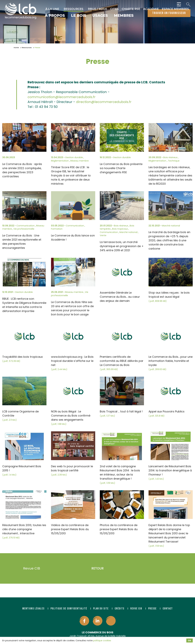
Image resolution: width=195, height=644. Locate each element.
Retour (97, 568)
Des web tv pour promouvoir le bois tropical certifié (72, 470)
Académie (151, 9)
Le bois (79, 16)
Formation (57, 229)
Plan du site (101, 609)
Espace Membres (175, 9)
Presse (152, 609)
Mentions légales (33, 609)
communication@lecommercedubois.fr (62, 97)
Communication (26, 226)
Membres (124, 16)
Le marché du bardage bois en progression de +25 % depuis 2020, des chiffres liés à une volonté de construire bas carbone (169, 240)
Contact (168, 609)
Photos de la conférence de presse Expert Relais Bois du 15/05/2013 (119, 529)
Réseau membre (80, 161)
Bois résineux (170, 157)
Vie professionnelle (24, 229)
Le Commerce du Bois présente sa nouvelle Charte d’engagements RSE (121, 168)
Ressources (74, 9)
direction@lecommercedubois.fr (104, 102)
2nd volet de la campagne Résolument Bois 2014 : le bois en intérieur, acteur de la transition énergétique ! (120, 474)
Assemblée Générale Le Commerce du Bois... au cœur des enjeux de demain (120, 297)
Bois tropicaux (120, 229)
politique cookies (102, 640)
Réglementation (60, 161)
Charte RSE (131, 9)
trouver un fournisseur (169, 13)
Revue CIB (27, 569)
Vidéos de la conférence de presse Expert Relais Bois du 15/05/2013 (70, 529)
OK (190, 640)
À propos (55, 16)
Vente (103, 235)
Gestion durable (74, 157)
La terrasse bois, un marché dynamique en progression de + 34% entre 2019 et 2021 (122, 246)
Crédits (120, 609)
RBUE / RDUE (97, 9)
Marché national (128, 232)
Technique (174, 161)
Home (16, 48)
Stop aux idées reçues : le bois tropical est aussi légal (169, 297)
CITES (114, 9)
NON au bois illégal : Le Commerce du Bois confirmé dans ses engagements (71, 418)
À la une (52, 9)
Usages (100, 16)
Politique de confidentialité (69, 609)
